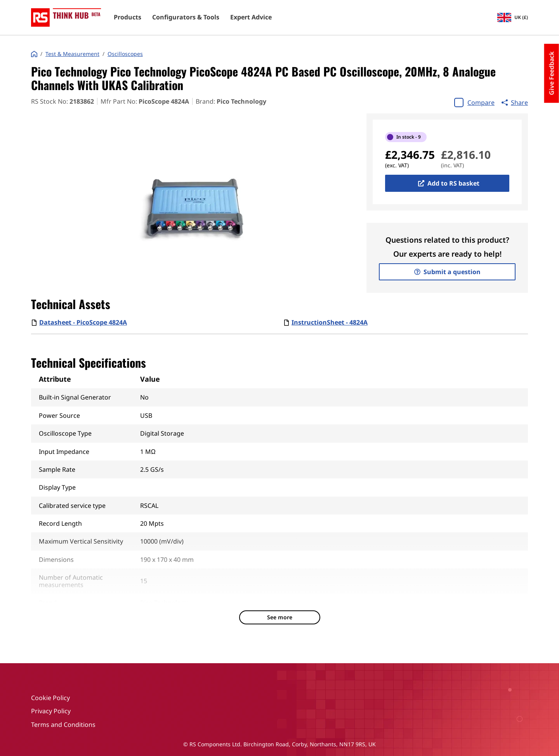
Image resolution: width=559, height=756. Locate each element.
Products (128, 17)
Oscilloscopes (125, 54)
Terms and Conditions (63, 725)
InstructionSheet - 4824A (330, 322)
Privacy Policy (51, 711)
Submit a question (447, 272)
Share (515, 103)
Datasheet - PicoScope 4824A (83, 322)
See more (280, 617)
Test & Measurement (72, 54)
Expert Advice (251, 17)
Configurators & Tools (186, 17)
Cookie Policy (50, 698)
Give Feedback (552, 73)
